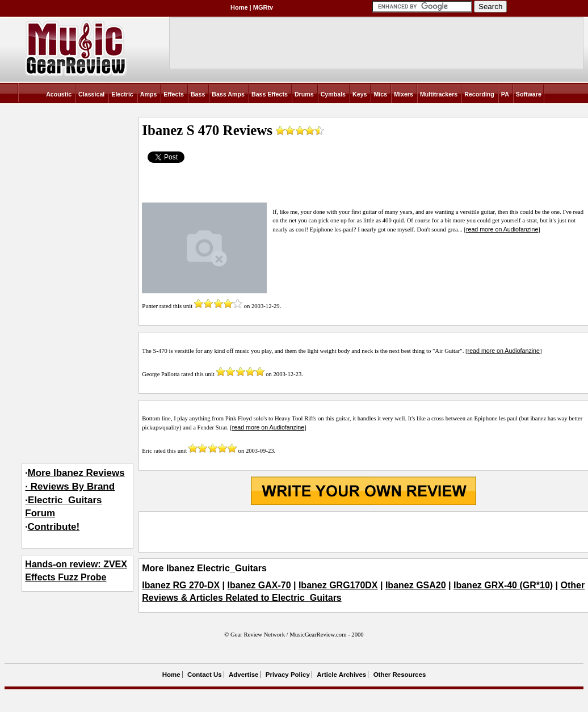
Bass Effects (270, 94)
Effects (174, 94)
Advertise (243, 675)
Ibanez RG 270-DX (181, 585)
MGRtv (263, 7)
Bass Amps (228, 94)
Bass (198, 94)
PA (505, 94)
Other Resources (400, 675)
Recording (479, 94)
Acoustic (59, 94)
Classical (91, 94)
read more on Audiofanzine (502, 229)
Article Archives (341, 675)
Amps (149, 94)
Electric (122, 94)
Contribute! (54, 527)
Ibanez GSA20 (416, 585)
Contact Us (205, 675)
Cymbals (333, 94)
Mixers (404, 94)
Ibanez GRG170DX (338, 585)
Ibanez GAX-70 (259, 585)
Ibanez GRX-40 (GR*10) (503, 585)
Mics (380, 94)
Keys (360, 94)
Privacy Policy (288, 675)
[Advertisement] (363, 532)
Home (239, 7)
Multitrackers (439, 94)
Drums (304, 94)
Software (529, 94)
